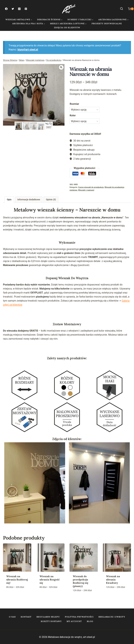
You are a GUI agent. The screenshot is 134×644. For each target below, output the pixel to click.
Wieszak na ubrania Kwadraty (113, 580)
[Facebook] (6, 9)
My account (74, 621)
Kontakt (26, 617)
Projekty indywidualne (107, 23)
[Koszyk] (130, 9)
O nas (12, 617)
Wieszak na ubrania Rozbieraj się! (17, 580)
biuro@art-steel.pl (28, 49)
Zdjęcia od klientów (67, 28)
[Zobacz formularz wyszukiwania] (122, 9)
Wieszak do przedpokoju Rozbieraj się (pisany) (81, 581)
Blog (90, 621)
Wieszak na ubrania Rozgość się (50, 580)
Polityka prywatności (79, 617)
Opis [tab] (9, 199)
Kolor (73, 115)
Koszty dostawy (51, 621)
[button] (61, 67)
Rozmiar (74, 104)
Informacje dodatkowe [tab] (29, 199)
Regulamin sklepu (48, 617)
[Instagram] (19, 9)
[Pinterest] (26, 9)
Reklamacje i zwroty (112, 617)
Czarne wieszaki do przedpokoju (91, 187)
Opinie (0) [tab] (51, 199)
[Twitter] (13, 9)
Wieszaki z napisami (86, 190)
